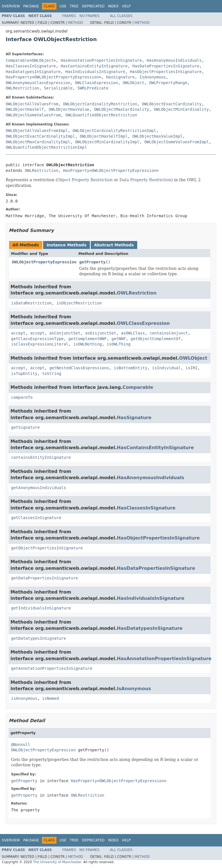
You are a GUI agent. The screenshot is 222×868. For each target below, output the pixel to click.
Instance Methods (66, 245)
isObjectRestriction (79, 303)
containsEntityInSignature (41, 457)
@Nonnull (21, 745)
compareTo (22, 397)
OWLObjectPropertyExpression (67, 77)
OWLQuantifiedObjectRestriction (101, 115)
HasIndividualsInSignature (95, 72)
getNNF (119, 339)
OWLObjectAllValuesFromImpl (37, 131)
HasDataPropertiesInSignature (166, 66)
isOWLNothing (87, 344)
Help (126, 6)
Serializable (58, 88)
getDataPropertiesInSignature (45, 578)
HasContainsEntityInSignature (94, 66)
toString (52, 374)
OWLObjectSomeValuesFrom (33, 115)
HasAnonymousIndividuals (174, 60)
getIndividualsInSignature (41, 608)
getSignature (25, 427)
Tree (74, 6)
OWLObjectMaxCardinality (122, 109)
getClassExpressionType (37, 339)
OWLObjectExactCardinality (172, 104)
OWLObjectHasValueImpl (157, 136)
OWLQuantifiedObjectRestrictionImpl (46, 147)
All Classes (121, 16)
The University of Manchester (57, 862)
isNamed (51, 698)
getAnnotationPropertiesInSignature (52, 668)
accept (18, 333)
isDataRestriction (31, 303)
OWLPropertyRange (168, 83)
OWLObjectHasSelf (25, 109)
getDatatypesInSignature (39, 638)
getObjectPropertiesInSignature (47, 548)
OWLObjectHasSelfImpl (104, 136)
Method (76, 23)
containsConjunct (169, 333)
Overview (11, 6)
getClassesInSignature (36, 518)
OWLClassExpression (96, 83)
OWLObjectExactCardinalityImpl (40, 136)
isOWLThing (119, 344)
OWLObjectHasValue (69, 109)
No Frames (89, 16)
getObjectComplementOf (156, 339)
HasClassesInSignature (31, 66)
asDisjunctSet (101, 333)
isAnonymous (24, 698)
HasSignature (120, 77)
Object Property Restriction (85, 180)
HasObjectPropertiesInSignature (166, 72)
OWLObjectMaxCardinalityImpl (38, 142)
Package (31, 6)
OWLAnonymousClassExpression (38, 83)
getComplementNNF (87, 339)
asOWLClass (133, 333)
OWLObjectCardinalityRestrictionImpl (114, 131)
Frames (69, 16)
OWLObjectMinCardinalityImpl (107, 142)
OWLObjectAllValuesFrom (32, 104)
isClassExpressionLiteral (40, 344)
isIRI (191, 368)
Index (113, 6)
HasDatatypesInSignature (33, 72)
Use (63, 6)
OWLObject (43, 60)
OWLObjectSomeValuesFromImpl (177, 142)
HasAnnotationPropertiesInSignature (101, 60)
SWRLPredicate (93, 88)
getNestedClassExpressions (79, 368)
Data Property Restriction (145, 180)
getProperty (93, 262)
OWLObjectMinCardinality (181, 109)
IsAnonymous (153, 77)
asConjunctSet (65, 333)
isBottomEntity (130, 368)
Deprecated (93, 6)
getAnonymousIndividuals (39, 488)
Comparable (18, 60)
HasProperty (19, 77)
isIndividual (166, 368)
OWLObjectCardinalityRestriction (100, 104)
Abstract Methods (114, 245)
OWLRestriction (22, 88)
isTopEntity (24, 374)
